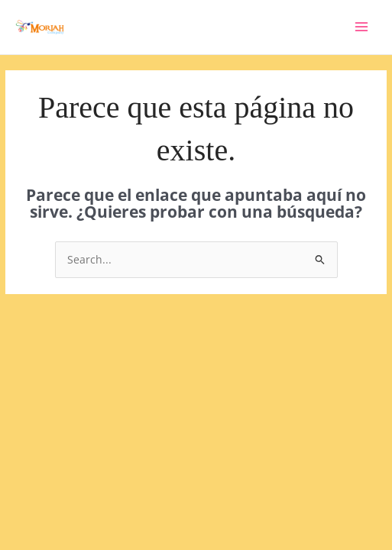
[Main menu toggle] (362, 27)
